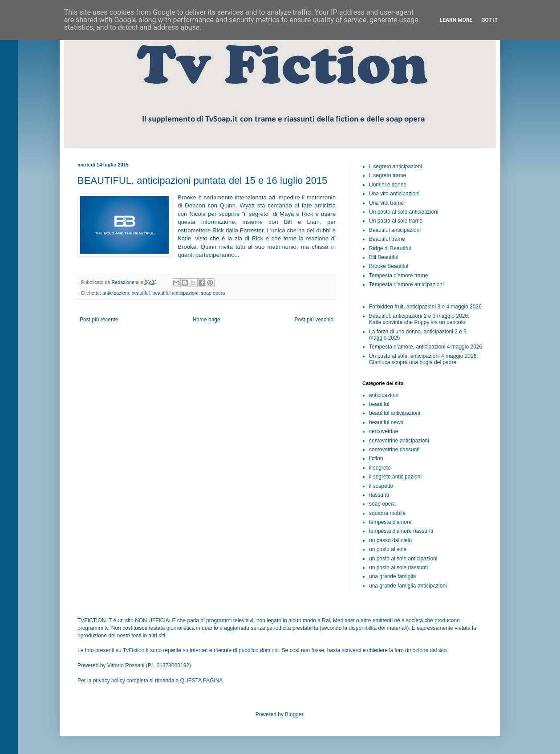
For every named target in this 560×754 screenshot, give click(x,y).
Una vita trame (386, 203)
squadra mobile (387, 513)
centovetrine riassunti (394, 450)
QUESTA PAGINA (202, 681)
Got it (489, 20)
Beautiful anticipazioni (395, 230)
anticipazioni (116, 293)
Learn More (456, 20)
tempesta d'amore (390, 522)
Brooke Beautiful (389, 266)
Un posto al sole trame (396, 221)
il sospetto (381, 486)
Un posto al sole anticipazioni (404, 212)
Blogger (294, 714)
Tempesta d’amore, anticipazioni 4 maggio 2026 (426, 347)
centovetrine (383, 431)
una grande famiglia (392, 576)
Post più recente (99, 320)
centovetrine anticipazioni (399, 441)
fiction (376, 458)
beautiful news (386, 422)
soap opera (213, 293)
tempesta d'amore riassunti (401, 531)
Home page (207, 320)
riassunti (379, 495)
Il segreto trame (388, 175)
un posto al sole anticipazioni (403, 559)
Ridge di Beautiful (390, 248)
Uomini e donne (388, 185)
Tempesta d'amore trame (398, 276)
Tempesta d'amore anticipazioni (406, 284)
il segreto (380, 468)
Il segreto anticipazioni (396, 166)
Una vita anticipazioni (394, 194)
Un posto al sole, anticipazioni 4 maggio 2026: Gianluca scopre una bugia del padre (424, 359)
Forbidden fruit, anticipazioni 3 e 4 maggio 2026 (425, 307)
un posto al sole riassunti (398, 568)
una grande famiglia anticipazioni (408, 586)
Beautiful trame (387, 239)
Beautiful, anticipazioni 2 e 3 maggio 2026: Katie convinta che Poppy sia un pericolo (419, 319)
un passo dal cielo (390, 540)
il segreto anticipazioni (395, 477)
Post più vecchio (314, 320)
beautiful (140, 293)
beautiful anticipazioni (175, 293)
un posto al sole (388, 549)
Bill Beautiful (384, 257)
